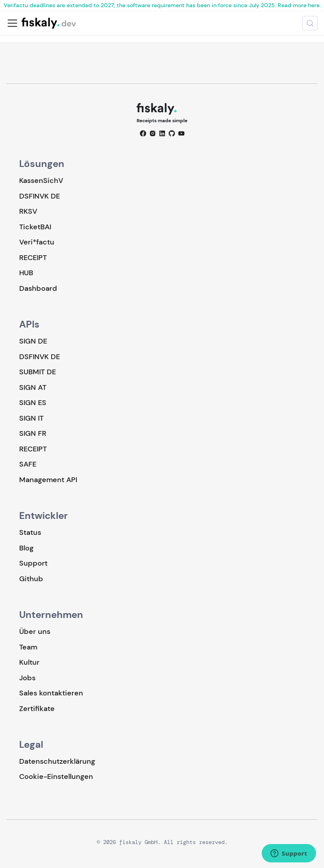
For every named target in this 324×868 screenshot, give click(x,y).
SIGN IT (31, 418)
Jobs (27, 678)
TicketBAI (35, 227)
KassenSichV (41, 181)
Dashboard (38, 288)
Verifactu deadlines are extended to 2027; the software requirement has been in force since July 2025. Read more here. (162, 5)
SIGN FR (33, 433)
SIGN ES (33, 403)
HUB (26, 273)
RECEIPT (33, 258)
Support (33, 563)
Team (28, 647)
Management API (48, 480)
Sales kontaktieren (51, 693)
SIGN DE (33, 341)
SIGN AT (33, 387)
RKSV (28, 211)
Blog (26, 548)
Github (31, 579)
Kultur (29, 662)
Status (30, 532)
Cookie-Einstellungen (56, 777)
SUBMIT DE (38, 372)
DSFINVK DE (40, 196)
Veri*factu (37, 242)
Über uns (35, 632)
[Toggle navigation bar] (12, 23)
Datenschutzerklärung (57, 761)
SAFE (28, 464)
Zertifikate (37, 709)
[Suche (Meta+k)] (310, 23)
